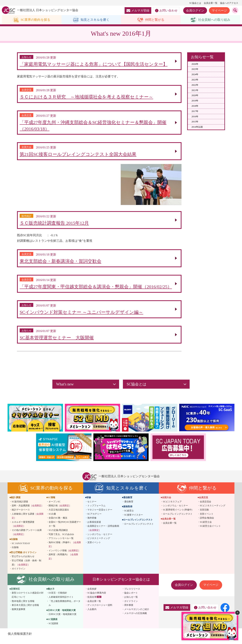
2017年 (195, 111)
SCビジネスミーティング (213, 510)
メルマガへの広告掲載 (136, 618)
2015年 (195, 122)
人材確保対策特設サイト (61, 602)
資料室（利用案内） (63, 561)
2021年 (195, 90)
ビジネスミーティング (99, 543)
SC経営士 (129, 515)
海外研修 (92, 522)
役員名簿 (92, 602)
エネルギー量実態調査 (23, 529)
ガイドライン (19, 573)
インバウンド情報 (64, 555)
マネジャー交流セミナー (100, 514)
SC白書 (52, 518)
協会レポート (131, 598)
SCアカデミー (94, 518)
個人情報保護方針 (20, 638)
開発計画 (60, 510)
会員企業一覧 (211, 3)
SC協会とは (195, 3)
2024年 (195, 75)
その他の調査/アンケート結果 (27, 537)
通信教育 (129, 506)
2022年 (195, 85)
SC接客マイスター (134, 519)
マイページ (219, 10)
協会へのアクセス (229, 3)
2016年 (195, 117)
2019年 (195, 101)
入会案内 (92, 614)
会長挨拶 (92, 593)
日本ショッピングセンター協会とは (121, 584)
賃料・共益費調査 (28, 510)
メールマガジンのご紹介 (137, 614)
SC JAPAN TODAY (21, 548)
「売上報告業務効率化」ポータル (64, 608)
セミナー (92, 506)
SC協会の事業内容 (97, 598)
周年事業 (129, 610)
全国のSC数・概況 (58, 522)
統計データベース (21, 514)
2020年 (195, 96)
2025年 (195, 69)
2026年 (195, 64)
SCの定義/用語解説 (58, 535)
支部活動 (204, 514)
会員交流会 (206, 506)
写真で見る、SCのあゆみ (61, 539)
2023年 (195, 80)
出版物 (15, 552)
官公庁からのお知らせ (23, 561)
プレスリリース (132, 593)
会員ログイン (195, 10)
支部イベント (94, 547)
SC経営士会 (206, 527)
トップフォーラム (96, 510)
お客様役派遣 (94, 527)
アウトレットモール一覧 (61, 543)
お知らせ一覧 (131, 602)
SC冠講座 (53, 628)
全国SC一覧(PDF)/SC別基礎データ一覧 (65, 529)
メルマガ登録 (138, 10)
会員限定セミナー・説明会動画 (103, 533)
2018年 (195, 106)
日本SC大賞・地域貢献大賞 (62, 619)
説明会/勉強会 (207, 522)
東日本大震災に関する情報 (25, 610)
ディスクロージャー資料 (100, 610)
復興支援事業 (19, 614)
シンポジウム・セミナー (100, 539)
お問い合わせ (166, 11)
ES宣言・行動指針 (58, 598)
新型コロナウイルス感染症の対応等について (28, 600)
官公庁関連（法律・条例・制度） (26, 567)
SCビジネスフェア (172, 506)
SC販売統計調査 (20, 506)
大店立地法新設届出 (59, 514)
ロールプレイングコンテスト (139, 528)
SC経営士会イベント (210, 530)
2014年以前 (197, 127)
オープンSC (55, 506)
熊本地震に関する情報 (23, 606)
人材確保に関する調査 (28, 520)
